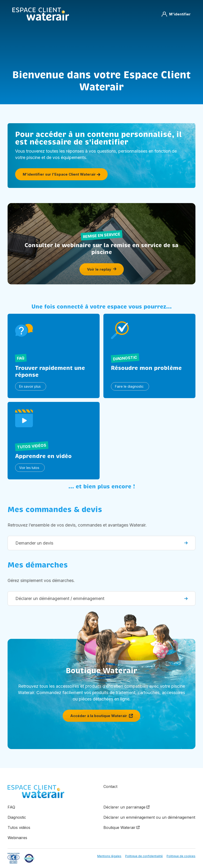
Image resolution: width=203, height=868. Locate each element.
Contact (110, 786)
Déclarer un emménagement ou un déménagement (149, 817)
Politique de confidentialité (144, 856)
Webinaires (17, 838)
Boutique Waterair (119, 827)
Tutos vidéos (19, 827)
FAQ (11, 807)
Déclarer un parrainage (124, 807)
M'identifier (176, 14)
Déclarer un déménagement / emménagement (101, 599)
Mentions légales (109, 856)
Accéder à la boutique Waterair (101, 716)
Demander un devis (101, 543)
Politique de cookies (181, 856)
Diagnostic (17, 817)
